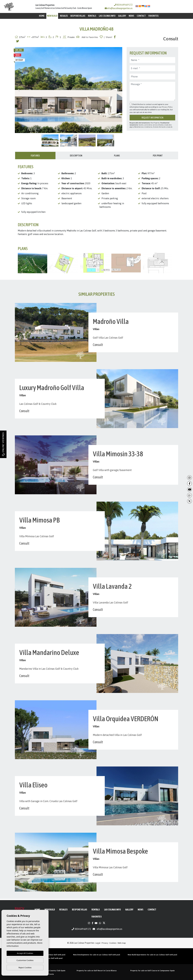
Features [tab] (35, 156)
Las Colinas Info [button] (107, 16)
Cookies (113, 943)
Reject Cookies (25, 967)
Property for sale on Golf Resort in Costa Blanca (97, 971)
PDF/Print (158, 156)
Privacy (105, 943)
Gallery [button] (122, 16)
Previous (19, 90)
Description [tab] (76, 156)
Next (119, 90)
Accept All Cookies (25, 953)
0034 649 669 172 (123, 5)
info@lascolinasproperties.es (120, 8)
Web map (122, 943)
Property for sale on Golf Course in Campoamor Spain (152, 971)
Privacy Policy (167, 107)
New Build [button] (52, 16)
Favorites (154, 16)
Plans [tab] (117, 156)
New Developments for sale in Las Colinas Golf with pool (97, 955)
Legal (98, 943)
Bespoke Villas (78, 16)
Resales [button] (64, 16)
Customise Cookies (25, 960)
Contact (141, 16)
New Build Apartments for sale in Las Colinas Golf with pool (152, 955)
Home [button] (42, 16)
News (131, 16)
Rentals (92, 16)
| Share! (108, 37)
